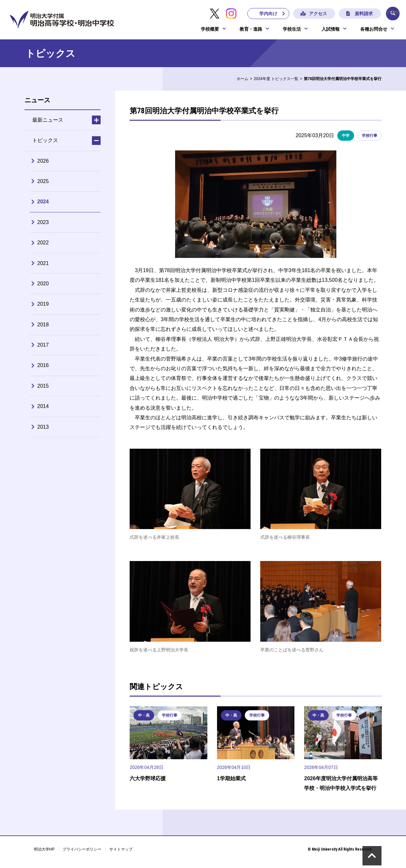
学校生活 (292, 30)
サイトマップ (121, 849)
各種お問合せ (374, 30)
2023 (43, 222)
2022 (43, 243)
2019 (43, 304)
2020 (43, 284)
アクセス (316, 14)
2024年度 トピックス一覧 (276, 79)
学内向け (266, 14)
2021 (43, 263)
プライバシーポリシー (82, 849)
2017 (43, 345)
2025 (43, 181)
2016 (43, 365)
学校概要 (210, 30)
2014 (43, 406)
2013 (43, 427)
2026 (43, 161)
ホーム (243, 79)
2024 (43, 202)
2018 (43, 325)
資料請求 (362, 14)
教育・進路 (251, 30)
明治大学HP (44, 849)
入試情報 (331, 30)
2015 (43, 386)
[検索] (392, 12)
